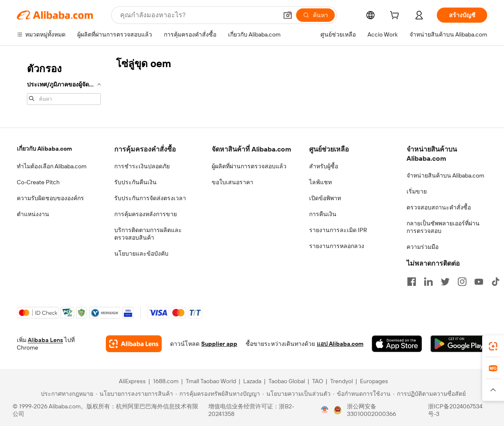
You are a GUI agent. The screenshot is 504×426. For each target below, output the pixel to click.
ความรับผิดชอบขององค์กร (50, 198)
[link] (493, 346)
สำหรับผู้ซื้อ (324, 166)
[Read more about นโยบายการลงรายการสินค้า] (134, 394)
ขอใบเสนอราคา (232, 182)
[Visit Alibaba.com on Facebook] (412, 282)
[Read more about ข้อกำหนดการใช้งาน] (362, 394)
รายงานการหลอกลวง (337, 246)
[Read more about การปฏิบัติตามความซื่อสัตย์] (429, 394)
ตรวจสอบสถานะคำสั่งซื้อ (439, 207)
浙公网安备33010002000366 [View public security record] (371, 410)
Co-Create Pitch (38, 182)
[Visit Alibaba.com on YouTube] (479, 282)
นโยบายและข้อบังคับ (141, 254)
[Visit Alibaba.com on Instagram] (462, 282)
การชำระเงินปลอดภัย (142, 166)
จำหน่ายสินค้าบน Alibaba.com (445, 175)
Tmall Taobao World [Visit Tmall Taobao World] (211, 381)
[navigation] (64, 83)
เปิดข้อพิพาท (325, 198)
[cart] (396, 16)
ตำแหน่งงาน (33, 214)
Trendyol (341, 381)
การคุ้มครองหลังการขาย (146, 214)
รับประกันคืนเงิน (135, 182)
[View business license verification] (325, 410)
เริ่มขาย (417, 191)
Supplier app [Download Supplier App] (219, 344)
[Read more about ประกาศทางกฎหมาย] (66, 394)
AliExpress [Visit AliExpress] (132, 381)
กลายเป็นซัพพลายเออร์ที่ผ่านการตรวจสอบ (443, 227)
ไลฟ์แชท (320, 182)
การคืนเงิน (323, 214)
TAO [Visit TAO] (318, 381)
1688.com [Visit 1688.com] (166, 381)
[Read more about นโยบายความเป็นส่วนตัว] (297, 394)
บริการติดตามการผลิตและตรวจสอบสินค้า (148, 234)
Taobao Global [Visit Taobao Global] (287, 381)
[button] (288, 15)
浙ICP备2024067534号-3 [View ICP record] (455, 410)
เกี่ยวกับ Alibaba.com (44, 149)
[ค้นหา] (315, 15)
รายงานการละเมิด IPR (338, 230)
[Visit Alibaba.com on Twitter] (445, 282)
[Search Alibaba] (198, 15)
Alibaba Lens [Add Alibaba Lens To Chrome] (45, 340)
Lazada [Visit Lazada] (252, 381)
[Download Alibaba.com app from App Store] (397, 344)
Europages (374, 381)
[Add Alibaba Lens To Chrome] (134, 344)
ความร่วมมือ (423, 247)
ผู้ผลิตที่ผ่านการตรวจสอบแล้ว (249, 166)
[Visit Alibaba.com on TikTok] (496, 282)
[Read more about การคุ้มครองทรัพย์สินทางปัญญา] (218, 394)
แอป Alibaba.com (340, 344)
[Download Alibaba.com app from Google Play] (459, 344)
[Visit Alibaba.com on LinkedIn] (428, 282)
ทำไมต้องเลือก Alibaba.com (52, 166)
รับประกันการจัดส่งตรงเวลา (150, 198)
